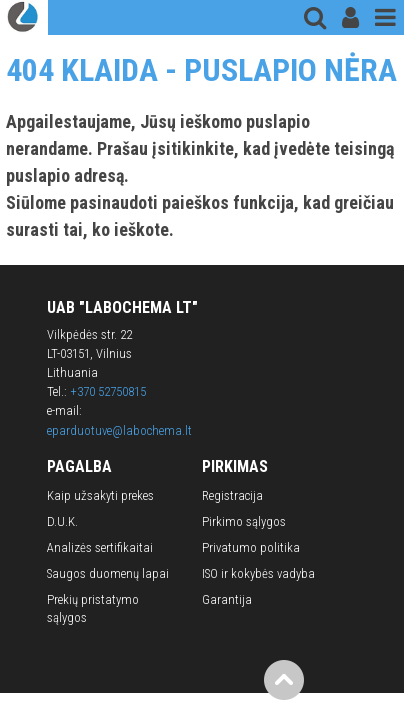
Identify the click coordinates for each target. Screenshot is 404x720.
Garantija (227, 599)
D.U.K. (62, 521)
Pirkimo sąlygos (244, 521)
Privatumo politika (251, 547)
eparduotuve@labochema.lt (119, 430)
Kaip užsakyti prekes (100, 495)
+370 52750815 (108, 391)
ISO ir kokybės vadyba (258, 573)
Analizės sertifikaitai (100, 547)
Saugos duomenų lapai (108, 573)
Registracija (232, 495)
